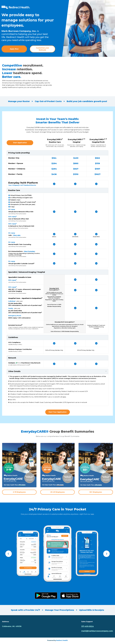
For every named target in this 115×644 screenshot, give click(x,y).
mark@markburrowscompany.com (97, 631)
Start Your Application (58, 412)
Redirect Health (62, 640)
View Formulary (29, 251)
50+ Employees (96, 492)
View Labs (17, 235)
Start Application (20, 143)
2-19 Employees (19, 492)
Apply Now (14, 49)
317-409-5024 (88, 626)
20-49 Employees (58, 492)
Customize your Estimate (43, 49)
